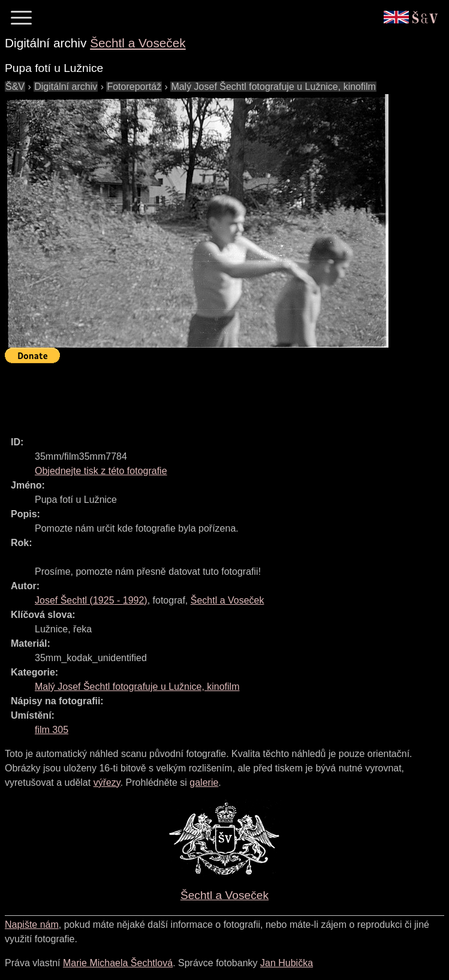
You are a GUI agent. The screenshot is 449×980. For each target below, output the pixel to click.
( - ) (91, 600)
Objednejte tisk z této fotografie (101, 471)
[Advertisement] (223, 394)
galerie (204, 783)
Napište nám (32, 925)
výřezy (107, 783)
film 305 (52, 730)
